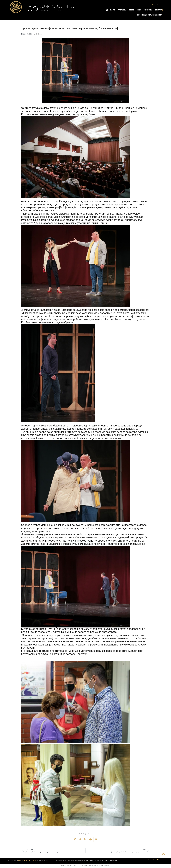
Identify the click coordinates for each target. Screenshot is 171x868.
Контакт (158, 10)
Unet (47, 861)
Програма (122, 10)
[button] (75, 839)
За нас (113, 10)
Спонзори (149, 10)
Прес (140, 10)
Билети (132, 10)
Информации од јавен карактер (149, 15)
